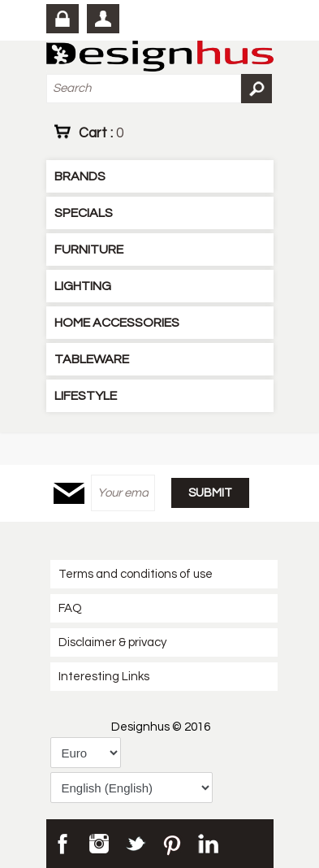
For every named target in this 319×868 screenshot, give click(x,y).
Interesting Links (104, 677)
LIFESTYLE (86, 396)
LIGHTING (83, 286)
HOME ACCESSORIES (117, 323)
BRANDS (80, 176)
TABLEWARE (92, 359)
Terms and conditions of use (136, 574)
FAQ (70, 608)
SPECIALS (84, 213)
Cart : (101, 132)
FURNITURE (89, 250)
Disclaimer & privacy (112, 642)
